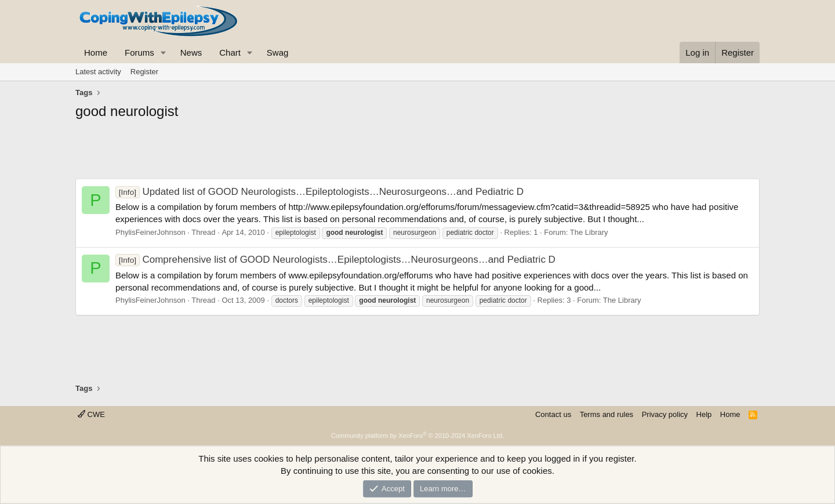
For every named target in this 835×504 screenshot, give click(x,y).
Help (704, 414)
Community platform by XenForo (418, 436)
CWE (91, 414)
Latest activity (98, 72)
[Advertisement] (418, 153)
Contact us (553, 414)
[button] (164, 52)
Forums (139, 52)
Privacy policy (665, 414)
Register (144, 72)
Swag (278, 52)
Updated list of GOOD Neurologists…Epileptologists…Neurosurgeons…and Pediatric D (320, 192)
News (191, 52)
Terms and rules (607, 414)
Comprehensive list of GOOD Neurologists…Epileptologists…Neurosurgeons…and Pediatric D (335, 260)
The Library (589, 232)
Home (96, 52)
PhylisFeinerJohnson (150, 232)
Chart (230, 52)
